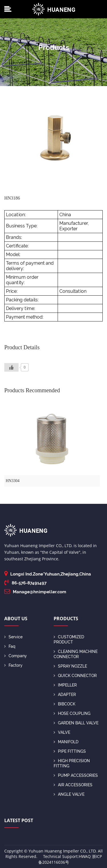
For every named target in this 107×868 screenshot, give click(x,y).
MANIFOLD (66, 742)
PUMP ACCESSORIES (76, 775)
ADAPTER (65, 695)
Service (13, 637)
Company (16, 656)
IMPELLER (65, 685)
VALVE (62, 732)
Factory (13, 665)
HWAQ (85, 856)
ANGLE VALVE (69, 794)
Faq (10, 646)
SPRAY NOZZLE (70, 666)
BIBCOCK (64, 704)
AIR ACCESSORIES (73, 785)
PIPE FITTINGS (70, 751)
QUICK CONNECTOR (75, 676)
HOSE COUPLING (72, 713)
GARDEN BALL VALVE (76, 723)
